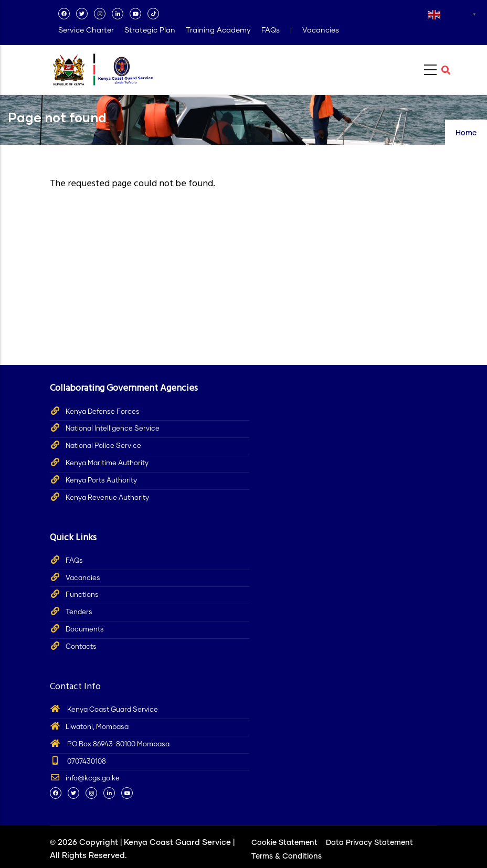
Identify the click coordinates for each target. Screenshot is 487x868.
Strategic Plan (150, 30)
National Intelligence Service (113, 429)
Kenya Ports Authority (101, 481)
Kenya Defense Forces (103, 412)
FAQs (271, 30)
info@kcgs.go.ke (85, 779)
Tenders (79, 612)
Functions (82, 595)
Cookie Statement (284, 843)
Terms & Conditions (287, 856)
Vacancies (321, 30)
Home (466, 133)
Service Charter (86, 30)
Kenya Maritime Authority (107, 463)
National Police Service (103, 446)
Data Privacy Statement (369, 843)
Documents (85, 630)
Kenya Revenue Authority (107, 498)
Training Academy (218, 30)
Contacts (81, 647)
